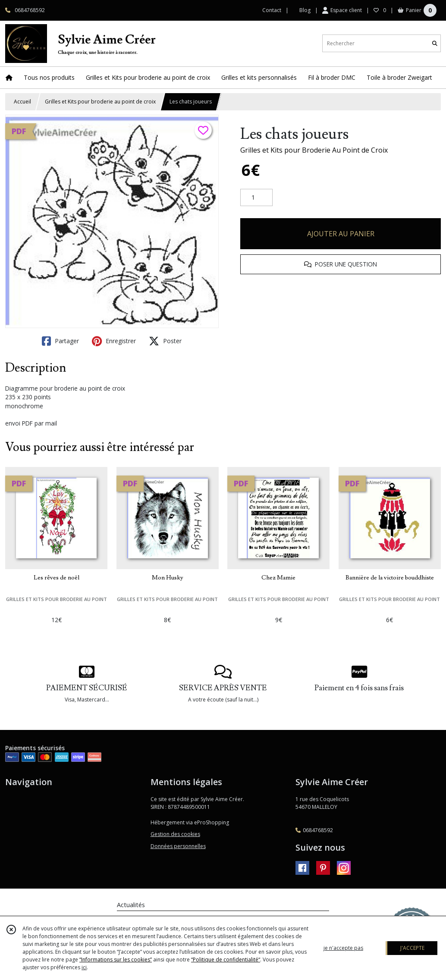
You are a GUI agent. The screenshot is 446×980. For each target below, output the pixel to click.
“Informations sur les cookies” (116, 960)
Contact (272, 10)
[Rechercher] (435, 43)
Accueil (22, 102)
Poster (165, 341)
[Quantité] (256, 197)
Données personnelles (178, 846)
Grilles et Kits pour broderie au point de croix (100, 102)
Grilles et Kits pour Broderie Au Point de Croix (314, 150)
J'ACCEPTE (412, 948)
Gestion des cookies (175, 834)
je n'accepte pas (343, 948)
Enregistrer (114, 341)
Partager (60, 341)
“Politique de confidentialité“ (226, 960)
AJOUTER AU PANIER (341, 234)
